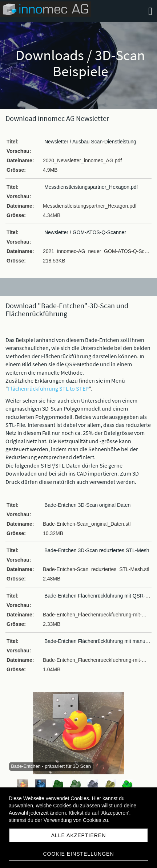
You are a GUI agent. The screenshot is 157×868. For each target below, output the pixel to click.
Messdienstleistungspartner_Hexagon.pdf (91, 187)
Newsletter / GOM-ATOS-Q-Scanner (85, 232)
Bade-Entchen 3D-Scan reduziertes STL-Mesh (97, 550)
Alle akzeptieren (79, 835)
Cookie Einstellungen (78, 854)
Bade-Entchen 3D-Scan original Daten (87, 505)
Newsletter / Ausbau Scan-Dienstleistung (90, 142)
